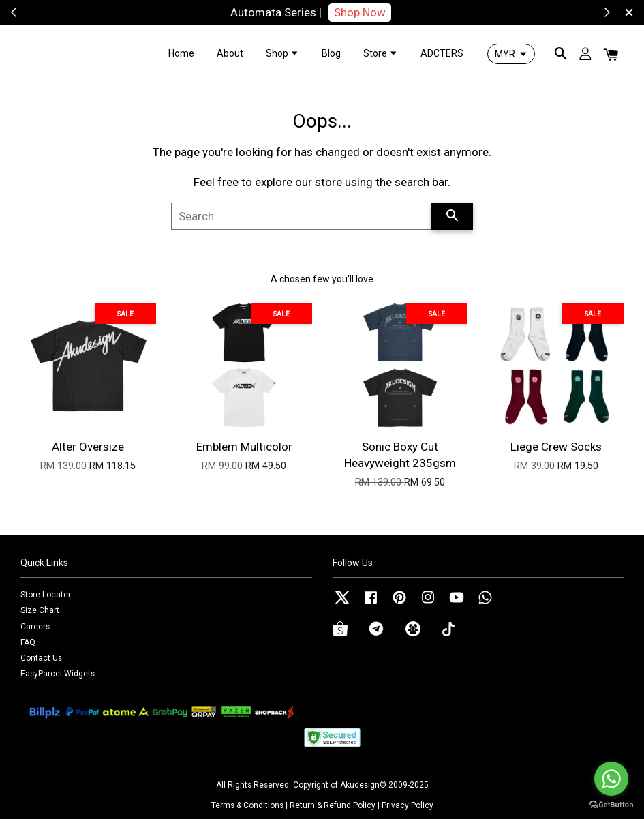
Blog (331, 53)
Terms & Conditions (247, 805)
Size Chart (40, 610)
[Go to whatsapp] (611, 779)
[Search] (301, 216)
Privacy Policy (408, 805)
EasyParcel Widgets (58, 674)
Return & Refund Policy (333, 805)
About (230, 53)
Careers (35, 627)
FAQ (28, 642)
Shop (282, 53)
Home (181, 53)
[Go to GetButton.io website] (611, 805)
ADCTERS (442, 53)
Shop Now (379, 12)
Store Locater (46, 595)
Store (381, 53)
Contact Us (41, 658)
